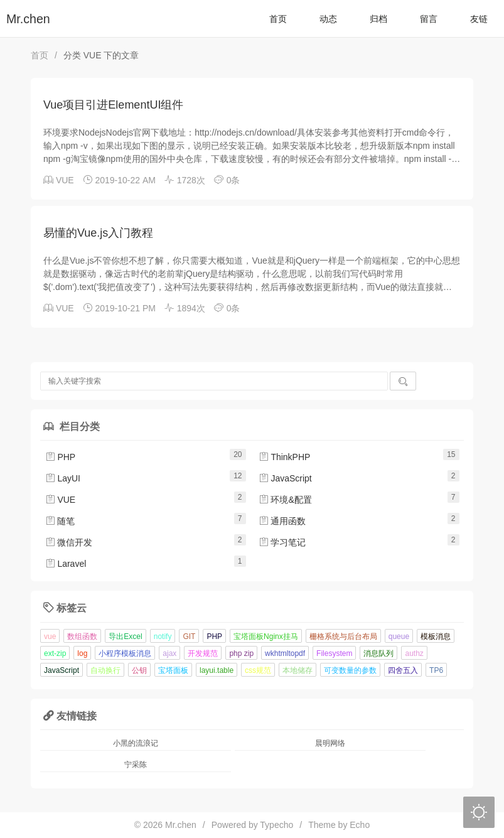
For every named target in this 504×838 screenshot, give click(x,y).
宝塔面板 (173, 670)
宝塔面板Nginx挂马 (266, 637)
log (82, 653)
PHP (61, 457)
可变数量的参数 (350, 670)
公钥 (139, 670)
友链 (479, 19)
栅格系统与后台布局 (343, 637)
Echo (360, 825)
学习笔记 (282, 542)
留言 (429, 19)
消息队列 (378, 653)
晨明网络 (330, 743)
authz (414, 653)
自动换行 (105, 670)
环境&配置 (285, 500)
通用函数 (282, 521)
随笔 (60, 521)
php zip (241, 653)
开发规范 (203, 653)
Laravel (66, 564)
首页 (278, 19)
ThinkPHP (285, 457)
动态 (328, 19)
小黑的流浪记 (136, 743)
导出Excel (125, 637)
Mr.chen (28, 19)
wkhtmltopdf (285, 653)
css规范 (258, 670)
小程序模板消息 (125, 653)
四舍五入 (403, 670)
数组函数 (82, 637)
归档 (378, 19)
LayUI (63, 478)
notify (163, 637)
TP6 (436, 670)
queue (399, 637)
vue (50, 637)
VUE (65, 180)
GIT (189, 637)
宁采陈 (136, 765)
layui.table (217, 670)
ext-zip (55, 653)
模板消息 (436, 637)
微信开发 (69, 542)
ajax (169, 653)
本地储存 (298, 670)
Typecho (276, 825)
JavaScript (285, 478)
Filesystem (334, 653)
